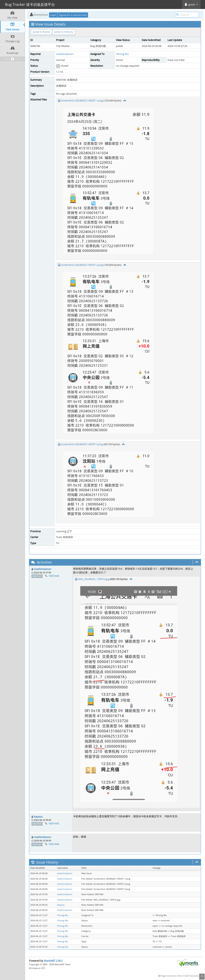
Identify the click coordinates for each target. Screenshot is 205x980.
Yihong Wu (122, 54)
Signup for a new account (73, 15)
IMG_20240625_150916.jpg (93, 579)
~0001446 (53, 844)
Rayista (38, 817)
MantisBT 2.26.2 (53, 961)
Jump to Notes (41, 32)
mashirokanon (65, 54)
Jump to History (64, 32)
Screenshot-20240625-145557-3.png (82, 444)
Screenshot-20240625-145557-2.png (82, 265)
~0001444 (53, 576)
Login (53, 15)
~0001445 (53, 823)
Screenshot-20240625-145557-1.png (82, 100)
